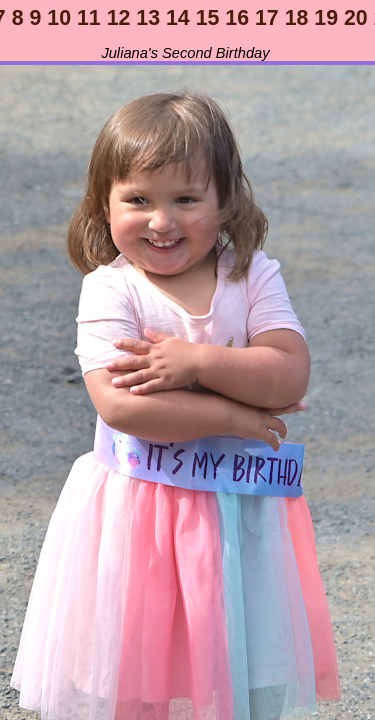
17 (267, 18)
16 (237, 18)
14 (178, 18)
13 (148, 18)
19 (326, 18)
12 (119, 18)
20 (356, 18)
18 (297, 18)
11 (89, 18)
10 (59, 18)
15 (208, 18)
